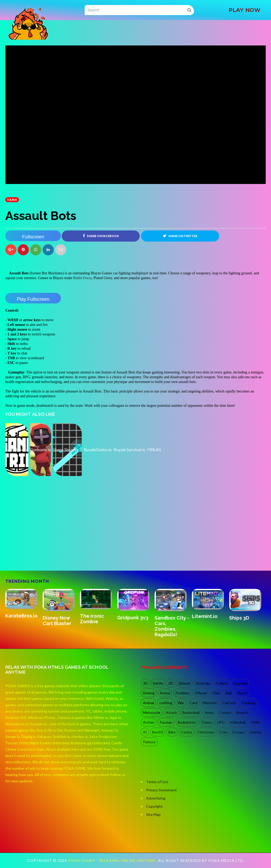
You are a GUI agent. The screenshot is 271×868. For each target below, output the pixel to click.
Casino (186, 732)
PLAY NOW (245, 10)
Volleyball (238, 722)
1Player (201, 693)
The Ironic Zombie (92, 619)
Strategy (203, 683)
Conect (225, 712)
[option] (24, 604)
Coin (223, 732)
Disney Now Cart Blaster (57, 621)
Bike (172, 732)
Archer (149, 722)
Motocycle (152, 712)
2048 (255, 722)
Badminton (187, 722)
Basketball (191, 712)
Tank (12, 200)
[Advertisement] (45, 548)
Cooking (248, 703)
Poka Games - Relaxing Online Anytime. (113, 860)
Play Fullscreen (33, 299)
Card (193, 703)
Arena (165, 693)
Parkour (149, 742)
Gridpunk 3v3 (133, 618)
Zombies (182, 693)
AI (145, 732)
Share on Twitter (180, 236)
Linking (256, 732)
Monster (210, 703)
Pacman (166, 722)
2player (184, 683)
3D (145, 683)
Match (242, 693)
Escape (239, 732)
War (181, 703)
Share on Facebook (101, 236)
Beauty (243, 712)
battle (158, 683)
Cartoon (229, 703)
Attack (171, 712)
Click (216, 693)
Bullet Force (83, 278)
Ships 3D (239, 618)
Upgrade (240, 683)
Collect (222, 683)
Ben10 (158, 732)
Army (209, 712)
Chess (206, 722)
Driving (149, 693)
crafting (166, 703)
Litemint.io (205, 616)
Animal (148, 703)
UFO (221, 722)
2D (171, 683)
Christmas (206, 732)
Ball (229, 693)
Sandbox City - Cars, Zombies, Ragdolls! (172, 626)
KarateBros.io (21, 616)
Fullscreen (33, 237)
